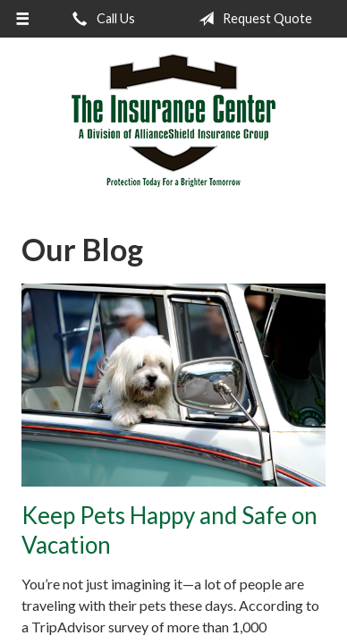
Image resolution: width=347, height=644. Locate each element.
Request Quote (252, 19)
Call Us (100, 19)
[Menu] (23, 19)
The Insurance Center (173, 121)
